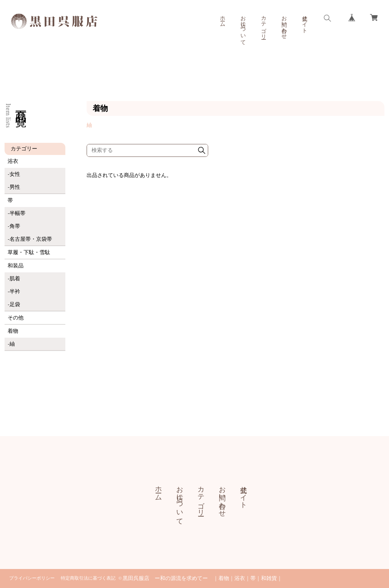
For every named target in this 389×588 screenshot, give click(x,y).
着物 (13, 331)
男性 (15, 187)
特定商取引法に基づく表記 (88, 578)
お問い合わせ (284, 24)
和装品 (16, 266)
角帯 (15, 226)
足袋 (15, 305)
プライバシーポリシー (32, 578)
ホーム (222, 18)
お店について (243, 27)
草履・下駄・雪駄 (29, 253)
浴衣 (13, 161)
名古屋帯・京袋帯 (31, 239)
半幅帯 (17, 213)
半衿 (15, 292)
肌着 (15, 279)
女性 (15, 174)
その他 (16, 318)
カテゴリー (263, 24)
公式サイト (304, 21)
